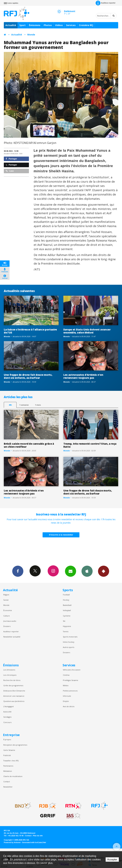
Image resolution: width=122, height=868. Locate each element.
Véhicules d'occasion (72, 670)
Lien (10, 171)
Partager (11, 159)
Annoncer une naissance (14, 696)
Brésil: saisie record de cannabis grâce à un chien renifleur (29, 445)
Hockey (66, 600)
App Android (104, 571)
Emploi (66, 701)
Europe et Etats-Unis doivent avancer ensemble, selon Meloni (87, 331)
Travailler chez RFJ (11, 761)
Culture (7, 616)
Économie (8, 610)
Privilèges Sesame (71, 680)
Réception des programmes (15, 745)
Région (6, 595)
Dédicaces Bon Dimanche (14, 691)
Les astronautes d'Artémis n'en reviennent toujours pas (83, 376)
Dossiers (7, 626)
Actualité (11, 25)
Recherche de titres (12, 680)
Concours (7, 722)
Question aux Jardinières (14, 701)
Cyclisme (67, 616)
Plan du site (38, 836)
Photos (48, 25)
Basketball (67, 605)
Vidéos (59, 25)
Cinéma (66, 675)
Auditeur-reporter (106, 3)
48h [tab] (10, 405)
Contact (7, 782)
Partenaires (8, 766)
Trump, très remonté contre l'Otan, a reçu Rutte (90, 445)
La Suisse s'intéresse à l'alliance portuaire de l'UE (30, 331)
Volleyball (67, 610)
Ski (64, 621)
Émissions (35, 25)
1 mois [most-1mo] (38, 405)
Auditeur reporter (11, 631)
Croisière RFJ (86, 25)
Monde (31, 35)
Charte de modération (13, 776)
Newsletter (8, 787)
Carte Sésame (9, 750)
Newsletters (71, 571)
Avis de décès (69, 706)
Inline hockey (69, 642)
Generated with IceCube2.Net (34, 842)
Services (71, 25)
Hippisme (67, 626)
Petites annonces (70, 691)
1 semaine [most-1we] (24, 405)
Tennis (66, 631)
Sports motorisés (70, 637)
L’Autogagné (8, 706)
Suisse (6, 600)
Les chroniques (10, 675)
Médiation (8, 771)
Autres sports (69, 647)
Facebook (18, 571)
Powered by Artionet (12, 842)
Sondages (7, 717)
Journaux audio (10, 621)
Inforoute (67, 696)
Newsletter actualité (12, 637)
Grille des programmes (13, 685)
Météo (66, 685)
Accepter (112, 860)
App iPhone (87, 571)
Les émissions (9, 670)
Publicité (7, 755)
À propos (7, 739)
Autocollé (7, 712)
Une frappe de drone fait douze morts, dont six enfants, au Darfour (28, 376)
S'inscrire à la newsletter (61, 535)
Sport (22, 25)
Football (66, 595)
